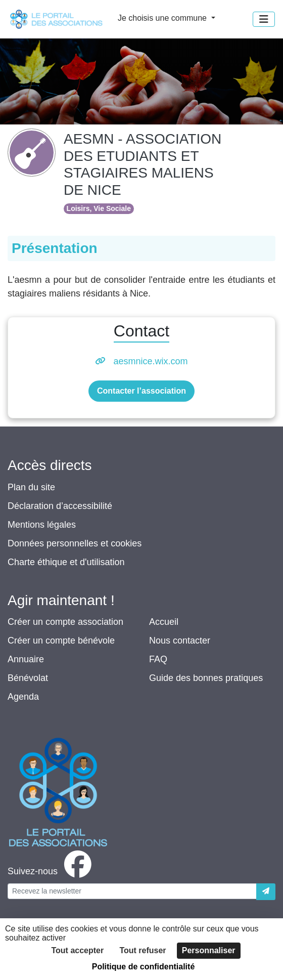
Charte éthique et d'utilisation (66, 562)
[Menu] (264, 19)
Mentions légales (42, 525)
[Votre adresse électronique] (132, 891)
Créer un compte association (65, 622)
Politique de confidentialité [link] (144, 967)
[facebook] (52, 871)
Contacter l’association (141, 391)
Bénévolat (28, 678)
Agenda (23, 697)
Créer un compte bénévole (61, 641)
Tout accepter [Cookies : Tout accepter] (77, 950)
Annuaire (26, 659)
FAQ (158, 659)
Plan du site (31, 487)
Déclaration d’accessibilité (60, 506)
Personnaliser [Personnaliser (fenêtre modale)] (209, 950)
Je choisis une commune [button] (163, 18)
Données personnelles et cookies (75, 543)
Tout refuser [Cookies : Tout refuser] (143, 950)
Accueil (164, 622)
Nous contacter (180, 641)
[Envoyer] (266, 892)
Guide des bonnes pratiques (206, 678)
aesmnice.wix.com (150, 361)
